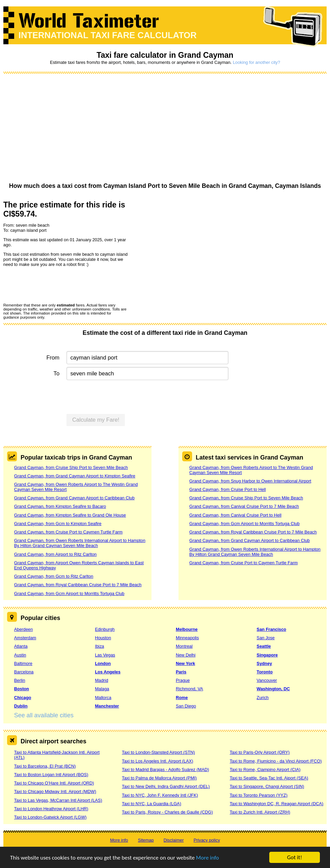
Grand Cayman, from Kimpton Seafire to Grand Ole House (70, 515)
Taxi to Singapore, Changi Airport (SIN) (267, 786)
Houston (103, 638)
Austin (20, 655)
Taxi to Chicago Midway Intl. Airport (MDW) (55, 791)
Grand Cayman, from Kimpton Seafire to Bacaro (60, 506)
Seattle (264, 646)
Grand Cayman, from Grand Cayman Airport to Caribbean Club (74, 498)
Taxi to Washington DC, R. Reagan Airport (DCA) (277, 804)
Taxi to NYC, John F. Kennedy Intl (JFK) (160, 795)
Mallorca (103, 698)
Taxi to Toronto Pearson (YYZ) (259, 795)
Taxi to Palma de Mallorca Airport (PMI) (159, 778)
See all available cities (44, 715)
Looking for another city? (256, 62)
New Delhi (186, 655)
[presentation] (55, 284)
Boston (22, 689)
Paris (181, 672)
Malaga (102, 689)
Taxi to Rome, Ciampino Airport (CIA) (265, 770)
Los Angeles (108, 672)
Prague (183, 680)
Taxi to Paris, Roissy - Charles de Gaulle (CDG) (167, 812)
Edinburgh (105, 629)
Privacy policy (207, 840)
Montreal (184, 646)
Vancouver (267, 680)
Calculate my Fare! (96, 420)
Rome (182, 698)
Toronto (265, 672)
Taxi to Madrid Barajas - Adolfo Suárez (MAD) (165, 770)
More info (208, 858)
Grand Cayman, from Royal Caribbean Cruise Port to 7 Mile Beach (78, 585)
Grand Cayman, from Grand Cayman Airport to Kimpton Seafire (75, 476)
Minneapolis (187, 638)
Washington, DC (273, 689)
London (103, 663)
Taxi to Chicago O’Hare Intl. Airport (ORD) (54, 783)
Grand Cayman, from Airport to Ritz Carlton (56, 554)
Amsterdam (25, 638)
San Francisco (271, 629)
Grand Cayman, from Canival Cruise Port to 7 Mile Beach (244, 506)
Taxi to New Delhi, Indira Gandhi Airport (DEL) (166, 786)
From (53, 358)
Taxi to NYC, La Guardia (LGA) (152, 804)
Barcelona (24, 672)
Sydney (265, 663)
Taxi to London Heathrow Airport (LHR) (51, 809)
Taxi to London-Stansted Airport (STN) (158, 752)
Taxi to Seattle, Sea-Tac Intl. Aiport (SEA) (269, 778)
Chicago (23, 698)
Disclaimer (174, 840)
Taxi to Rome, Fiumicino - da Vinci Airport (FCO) (276, 761)
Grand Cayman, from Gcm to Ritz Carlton (54, 576)
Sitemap (146, 840)
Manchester (107, 706)
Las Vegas (105, 655)
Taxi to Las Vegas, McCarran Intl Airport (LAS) (58, 800)
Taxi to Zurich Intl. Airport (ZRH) (260, 812)
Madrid (101, 680)
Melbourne (187, 629)
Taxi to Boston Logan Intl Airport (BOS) (51, 775)
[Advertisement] (165, 128)
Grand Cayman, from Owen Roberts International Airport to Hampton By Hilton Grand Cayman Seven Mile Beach (80, 543)
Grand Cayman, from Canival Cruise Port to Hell (235, 515)
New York (185, 663)
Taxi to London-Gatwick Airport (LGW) (50, 817)
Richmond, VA (189, 689)
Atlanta (21, 646)
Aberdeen (24, 629)
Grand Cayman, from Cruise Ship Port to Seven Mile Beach (71, 467)
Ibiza (99, 646)
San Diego (186, 706)
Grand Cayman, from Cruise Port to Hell (228, 489)
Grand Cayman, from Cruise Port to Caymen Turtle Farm (68, 532)
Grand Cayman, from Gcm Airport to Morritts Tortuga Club (69, 593)
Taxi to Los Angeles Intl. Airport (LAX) (157, 761)
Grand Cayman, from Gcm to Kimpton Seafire (58, 524)
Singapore (267, 655)
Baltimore (23, 663)
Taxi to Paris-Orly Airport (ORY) (260, 752)
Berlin (20, 680)
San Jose (266, 638)
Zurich (263, 698)
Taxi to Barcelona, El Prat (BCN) (45, 766)
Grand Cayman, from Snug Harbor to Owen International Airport (250, 481)
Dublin (21, 706)
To (57, 374)
